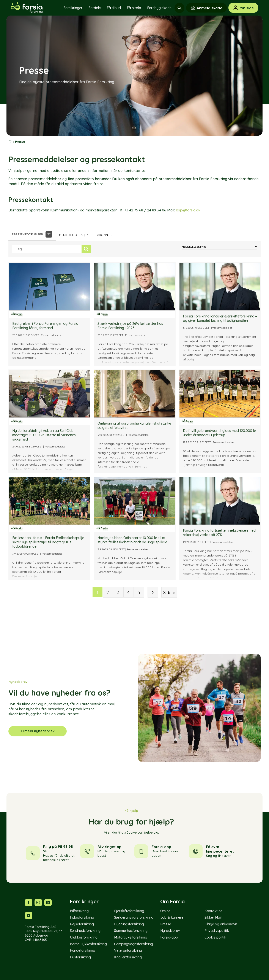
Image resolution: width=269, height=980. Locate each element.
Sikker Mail (213, 917)
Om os (165, 911)
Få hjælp (134, 8)
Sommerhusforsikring (131, 931)
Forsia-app (169, 937)
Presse (166, 924)
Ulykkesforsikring (84, 937)
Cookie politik (215, 937)
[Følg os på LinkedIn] (48, 903)
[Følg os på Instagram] (38, 903)
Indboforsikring (82, 917)
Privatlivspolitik (217, 931)
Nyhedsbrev (170, 931)
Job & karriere (172, 917)
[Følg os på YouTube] (29, 916)
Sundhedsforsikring (85, 931)
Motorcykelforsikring (131, 937)
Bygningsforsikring (129, 924)
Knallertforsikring (128, 957)
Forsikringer (73, 8)
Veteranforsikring (128, 950)
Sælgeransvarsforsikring (134, 917)
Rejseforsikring (82, 924)
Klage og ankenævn (221, 924)
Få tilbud (114, 8)
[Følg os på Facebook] (29, 903)
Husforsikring (80, 957)
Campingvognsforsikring (134, 944)
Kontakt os (213, 911)
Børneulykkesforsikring (88, 944)
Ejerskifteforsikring (129, 911)
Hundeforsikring (83, 950)
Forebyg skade (159, 8)
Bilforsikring (79, 911)
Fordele (95, 8)
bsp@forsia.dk (188, 210)
